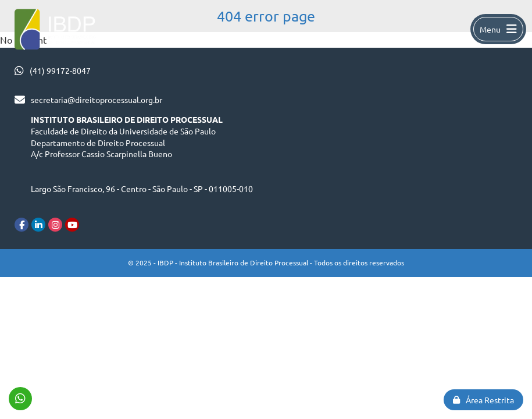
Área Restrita (483, 400)
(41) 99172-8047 (60, 70)
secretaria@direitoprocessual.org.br (97, 100)
